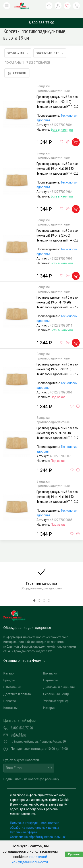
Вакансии (50, 667)
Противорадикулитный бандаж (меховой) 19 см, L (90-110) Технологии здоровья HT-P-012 (57, 95)
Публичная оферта (23, 826)
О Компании (12, 680)
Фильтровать (17, 67)
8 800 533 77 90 (41, 16)
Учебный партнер (56, 694)
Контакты (10, 701)
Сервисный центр (56, 687)
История (49, 701)
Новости (10, 694)
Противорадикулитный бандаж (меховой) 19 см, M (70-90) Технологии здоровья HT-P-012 (57, 295)
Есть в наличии (62, 123)
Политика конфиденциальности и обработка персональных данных (35, 819)
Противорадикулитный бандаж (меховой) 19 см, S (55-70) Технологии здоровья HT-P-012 (57, 229)
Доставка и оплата (17, 687)
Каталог (9, 667)
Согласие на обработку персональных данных (38, 833)
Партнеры (50, 674)
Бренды (9, 674)
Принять (74, 854)
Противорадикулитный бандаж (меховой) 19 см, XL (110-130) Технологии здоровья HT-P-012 (57, 162)
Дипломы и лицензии (59, 680)
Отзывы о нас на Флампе (24, 654)
